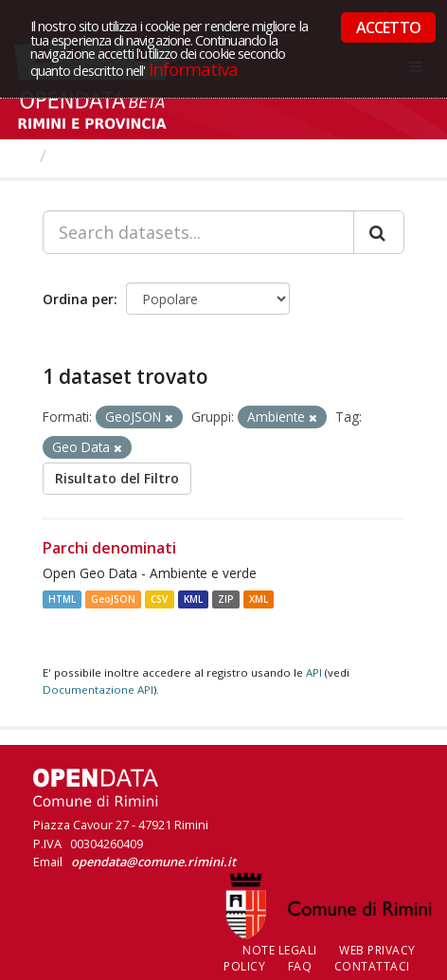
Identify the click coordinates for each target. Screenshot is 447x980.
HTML (62, 599)
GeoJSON (113, 599)
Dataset (89, 155)
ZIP (226, 599)
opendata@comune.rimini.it (153, 862)
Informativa (194, 69)
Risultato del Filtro (117, 478)
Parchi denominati (109, 548)
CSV (159, 599)
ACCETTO (388, 27)
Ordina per (78, 299)
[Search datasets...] (198, 232)
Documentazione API (98, 690)
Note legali (280, 950)
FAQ (300, 966)
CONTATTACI (372, 966)
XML (259, 599)
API (314, 672)
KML (193, 599)
